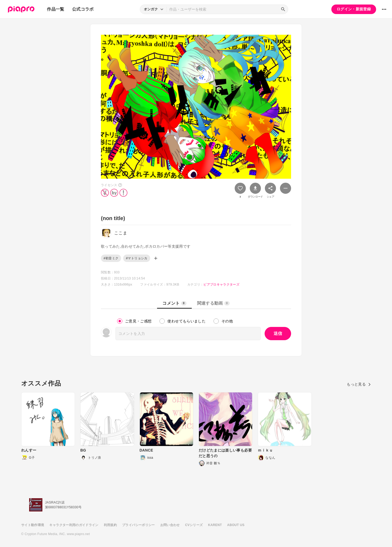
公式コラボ (83, 9)
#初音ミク (111, 258)
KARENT (215, 525)
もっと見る (359, 384)
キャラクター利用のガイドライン (74, 525)
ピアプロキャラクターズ (221, 285)
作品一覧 (55, 9)
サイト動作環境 (33, 525)
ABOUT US (236, 525)
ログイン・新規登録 (354, 9)
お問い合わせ (170, 525)
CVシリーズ (194, 525)
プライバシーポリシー (139, 525)
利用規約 (110, 525)
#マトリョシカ (137, 258)
